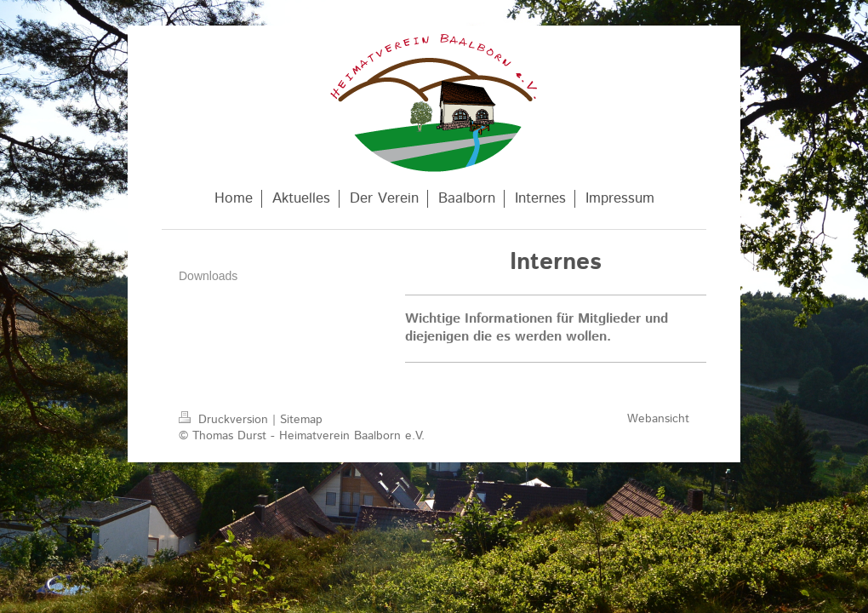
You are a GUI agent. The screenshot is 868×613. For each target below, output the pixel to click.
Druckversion (226, 420)
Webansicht (658, 419)
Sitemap (301, 420)
